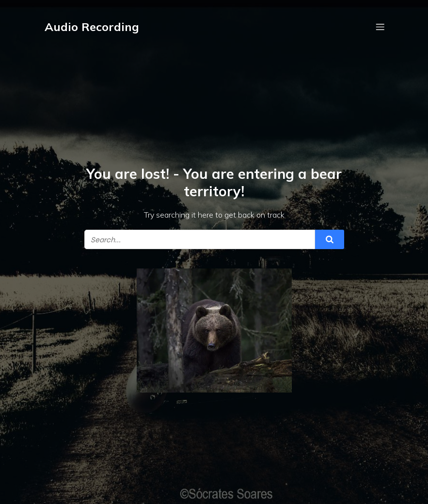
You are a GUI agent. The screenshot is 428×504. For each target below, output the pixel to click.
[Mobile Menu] (380, 27)
